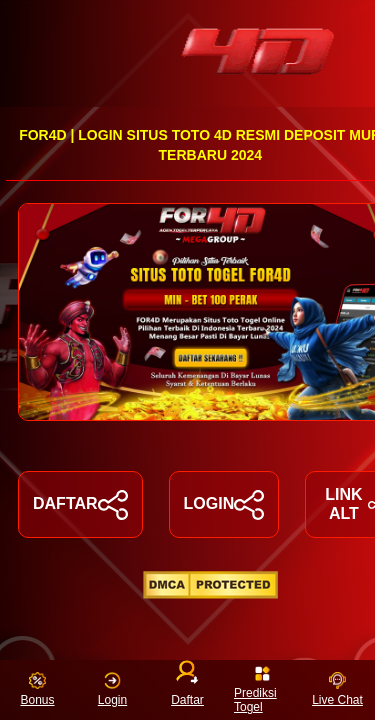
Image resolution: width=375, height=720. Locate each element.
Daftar (187, 686)
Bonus (37, 689)
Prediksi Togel (255, 689)
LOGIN (224, 505)
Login (112, 689)
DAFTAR (80, 505)
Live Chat (337, 689)
